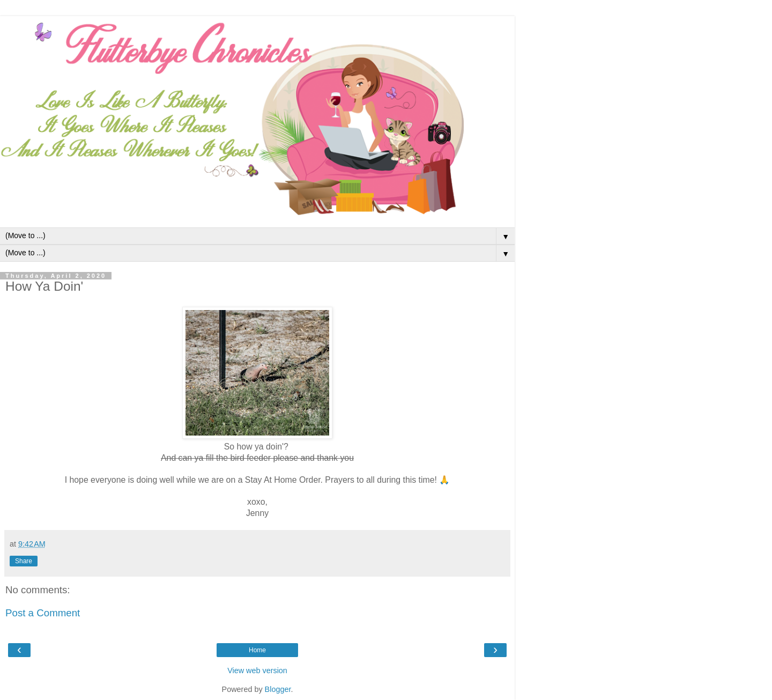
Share (24, 561)
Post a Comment (43, 613)
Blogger (278, 689)
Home (257, 650)
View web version (257, 670)
